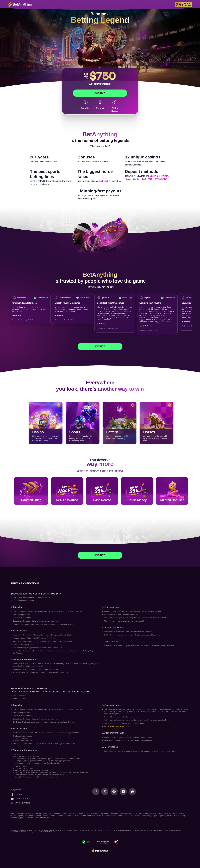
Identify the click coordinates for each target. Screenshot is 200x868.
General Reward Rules (116, 726)
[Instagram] (96, 792)
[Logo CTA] (20, 5)
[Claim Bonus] (115, 106)
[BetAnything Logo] (100, 851)
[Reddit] (132, 792)
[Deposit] (100, 105)
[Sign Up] (85, 105)
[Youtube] (123, 792)
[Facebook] (114, 792)
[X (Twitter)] (105, 792)
